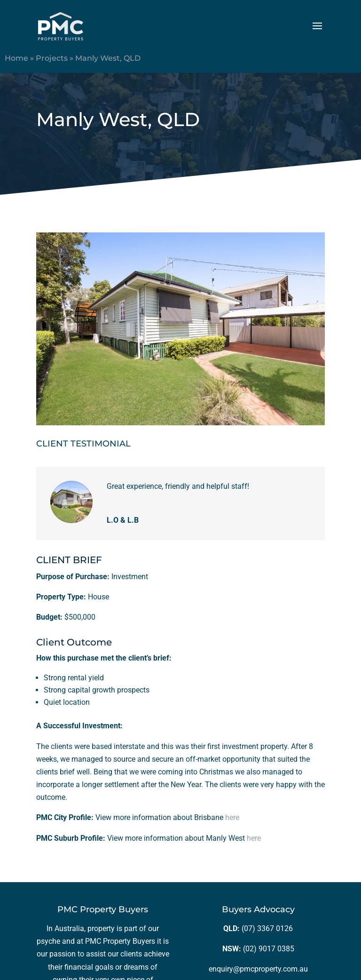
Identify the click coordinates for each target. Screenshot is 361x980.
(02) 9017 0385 (269, 949)
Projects (52, 58)
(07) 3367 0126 (267, 928)
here (232, 817)
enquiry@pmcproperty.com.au (258, 969)
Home (16, 58)
